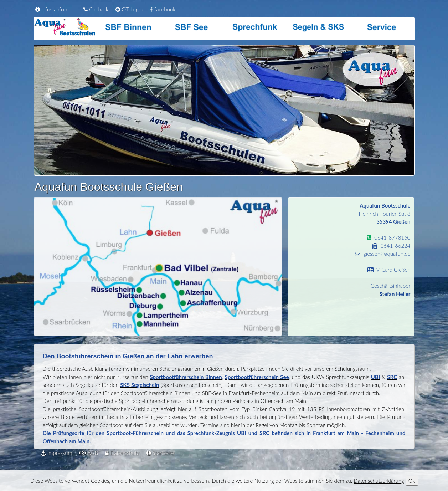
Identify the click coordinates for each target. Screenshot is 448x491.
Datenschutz (122, 453)
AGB (89, 453)
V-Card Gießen (393, 270)
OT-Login (129, 9)
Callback (96, 9)
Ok (412, 481)
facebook (163, 9)
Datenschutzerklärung (379, 481)
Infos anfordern (56, 9)
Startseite (160, 453)
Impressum (56, 453)
